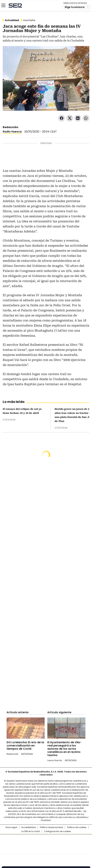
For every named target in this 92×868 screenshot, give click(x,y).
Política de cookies (77, 827)
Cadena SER (15, 5)
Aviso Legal (11, 827)
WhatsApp (86, 118)
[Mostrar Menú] (3, 5)
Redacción (10, 127)
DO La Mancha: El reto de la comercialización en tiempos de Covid (25, 746)
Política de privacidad (51, 827)
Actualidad (12, 20)
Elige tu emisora (75, 7)
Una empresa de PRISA (46, 842)
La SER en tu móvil (31, 831)
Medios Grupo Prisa (46, 850)
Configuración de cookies (57, 831)
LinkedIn (78, 118)
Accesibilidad (28, 827)
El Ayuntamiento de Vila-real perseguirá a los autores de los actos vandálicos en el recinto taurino (64, 749)
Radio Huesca (12, 132)
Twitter (70, 118)
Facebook (62, 118)
